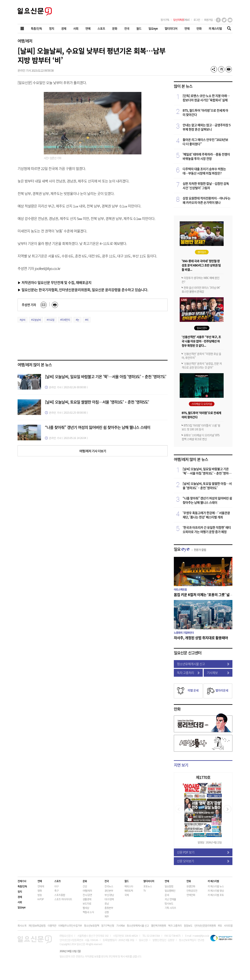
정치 (20, 891)
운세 (167, 895)
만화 (177, 709)
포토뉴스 (148, 886)
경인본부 (109, 891)
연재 (167, 881)
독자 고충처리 (188, 673)
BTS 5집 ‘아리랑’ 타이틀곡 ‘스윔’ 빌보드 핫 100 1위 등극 (201, 427)
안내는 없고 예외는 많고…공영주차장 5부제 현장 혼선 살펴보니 (207, 127)
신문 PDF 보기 (203, 852)
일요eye (21, 907)
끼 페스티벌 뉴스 (216, 886)
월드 (127, 881)
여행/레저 (25, 41)
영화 (40, 891)
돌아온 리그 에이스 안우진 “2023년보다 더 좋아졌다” (205, 142)
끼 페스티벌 (213, 881)
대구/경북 (109, 899)
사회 (20, 902)
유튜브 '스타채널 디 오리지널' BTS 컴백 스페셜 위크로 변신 (200, 437)
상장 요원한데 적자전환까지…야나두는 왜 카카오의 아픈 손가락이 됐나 (207, 200)
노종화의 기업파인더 (184, 632)
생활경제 (87, 899)
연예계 (41, 886)
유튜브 (230, 20)
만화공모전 (192, 891)
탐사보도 (169, 903)
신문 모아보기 (203, 861)
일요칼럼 (169, 886)
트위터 (224, 20)
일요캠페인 (170, 891)
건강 (85, 886)
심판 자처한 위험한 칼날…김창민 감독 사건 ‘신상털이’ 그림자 (206, 186)
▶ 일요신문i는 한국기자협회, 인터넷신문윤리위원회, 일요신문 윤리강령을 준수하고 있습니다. (83, 290)
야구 (56, 886)
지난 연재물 (170, 899)
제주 (107, 916)
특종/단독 (22, 886)
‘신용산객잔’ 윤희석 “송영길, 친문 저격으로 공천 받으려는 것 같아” (202, 365)
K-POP (41, 899)
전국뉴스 (109, 886)
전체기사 (22, 881)
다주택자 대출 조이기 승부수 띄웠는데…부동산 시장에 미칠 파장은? (204, 171)
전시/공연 (87, 895)
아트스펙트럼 (180, 589)
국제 (127, 895)
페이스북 (218, 20)
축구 (56, 891)
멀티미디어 (149, 881)
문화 (85, 881)
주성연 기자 (29, 305)
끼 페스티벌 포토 (216, 895)
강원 (107, 912)
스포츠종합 (60, 895)
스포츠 (58, 881)
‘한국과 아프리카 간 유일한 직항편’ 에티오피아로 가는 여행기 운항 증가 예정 (207, 530)
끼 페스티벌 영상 (216, 891)
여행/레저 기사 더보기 (93, 451)
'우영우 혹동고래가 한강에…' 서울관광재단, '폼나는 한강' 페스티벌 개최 (206, 515)
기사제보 (218, 673)
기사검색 (228, 29)
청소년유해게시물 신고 (203, 664)
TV (145, 891)
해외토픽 (129, 891)
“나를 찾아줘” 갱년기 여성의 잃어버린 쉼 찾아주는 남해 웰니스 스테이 (98, 427)
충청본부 (109, 908)
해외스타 (129, 886)
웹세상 (86, 908)
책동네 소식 (88, 912)
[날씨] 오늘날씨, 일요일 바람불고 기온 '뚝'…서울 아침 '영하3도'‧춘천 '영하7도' (106, 377)
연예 (40, 881)
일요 (190, 549)
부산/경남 (109, 895)
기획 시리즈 (170, 908)
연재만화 (191, 895)
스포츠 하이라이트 (63, 899)
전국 (107, 881)
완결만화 (191, 886)
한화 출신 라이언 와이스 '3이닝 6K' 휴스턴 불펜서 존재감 (201, 289)
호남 (107, 903)
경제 (20, 897)
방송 (40, 895)
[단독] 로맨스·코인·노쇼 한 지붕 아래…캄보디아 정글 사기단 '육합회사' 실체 (206, 98)
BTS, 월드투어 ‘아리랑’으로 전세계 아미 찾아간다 (205, 112)
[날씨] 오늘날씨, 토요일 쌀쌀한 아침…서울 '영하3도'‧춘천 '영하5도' (97, 402)
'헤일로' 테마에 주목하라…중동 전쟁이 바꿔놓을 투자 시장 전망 (206, 156)
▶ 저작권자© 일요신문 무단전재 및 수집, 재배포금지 (54, 282)
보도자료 (87, 903)
